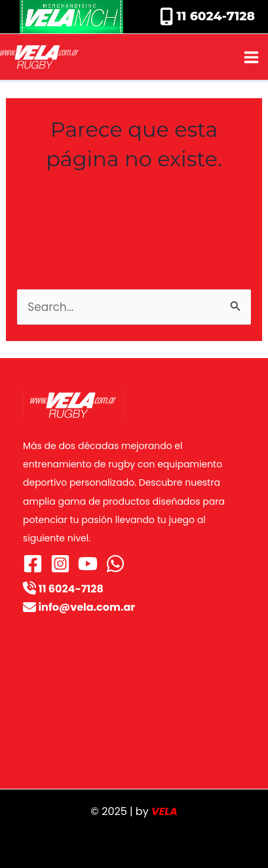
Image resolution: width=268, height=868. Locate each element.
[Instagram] (60, 564)
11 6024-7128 (214, 16)
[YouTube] (88, 564)
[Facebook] (33, 564)
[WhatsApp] (115, 564)
